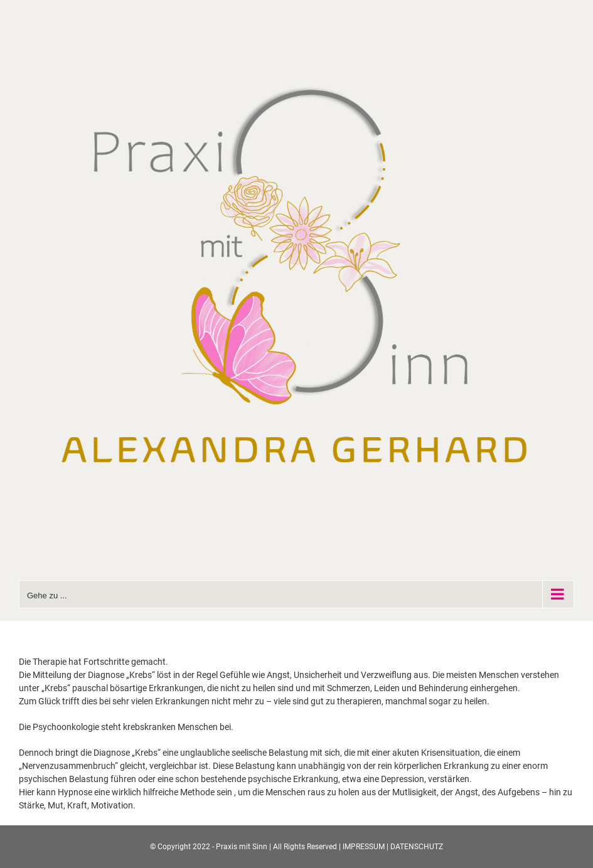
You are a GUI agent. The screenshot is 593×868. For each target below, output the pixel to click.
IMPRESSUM (364, 847)
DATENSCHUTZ (417, 847)
